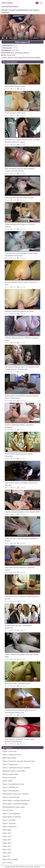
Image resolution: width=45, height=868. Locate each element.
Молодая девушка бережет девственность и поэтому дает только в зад (21, 711)
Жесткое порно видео (10, 774)
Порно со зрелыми (9, 777)
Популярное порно (10, 7)
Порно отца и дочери (10, 859)
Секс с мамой (7, 863)
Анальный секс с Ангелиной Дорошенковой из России (22, 540)
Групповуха (19, 53)
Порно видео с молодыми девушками (16, 800)
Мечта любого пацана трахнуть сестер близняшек (19, 455)
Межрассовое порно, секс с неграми (16, 794)
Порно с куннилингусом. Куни (13, 784)
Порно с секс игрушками (11, 813)
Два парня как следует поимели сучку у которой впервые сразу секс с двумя (22, 141)
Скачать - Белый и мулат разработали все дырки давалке (21, 57)
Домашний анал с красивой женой (17, 683)
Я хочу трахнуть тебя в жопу (15, 113)
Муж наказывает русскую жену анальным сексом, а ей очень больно (20, 170)
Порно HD (6, 856)
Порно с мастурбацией (11, 791)
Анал (13, 53)
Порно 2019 (7, 840)
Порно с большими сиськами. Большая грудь (19, 761)
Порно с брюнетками (10, 764)
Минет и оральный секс (11, 797)
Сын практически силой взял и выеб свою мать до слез (22, 598)
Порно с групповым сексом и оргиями (16, 768)
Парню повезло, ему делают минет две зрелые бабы (22, 656)
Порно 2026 (7, 853)
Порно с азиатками (9, 751)
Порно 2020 (7, 843)
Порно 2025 (7, 850)
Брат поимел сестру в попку (15, 86)
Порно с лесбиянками (10, 787)
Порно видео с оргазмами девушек (15, 804)
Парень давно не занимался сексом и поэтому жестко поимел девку (22, 397)
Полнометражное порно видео (14, 807)
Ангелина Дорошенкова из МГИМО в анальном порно (22, 339)
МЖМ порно (7, 830)
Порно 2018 (11, 55)
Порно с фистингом (9, 827)
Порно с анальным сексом (12, 755)
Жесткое (26, 53)
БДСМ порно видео (9, 758)
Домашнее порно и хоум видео (14, 771)
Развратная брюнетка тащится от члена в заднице (20, 225)
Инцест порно (7, 781)
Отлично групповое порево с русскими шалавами (19, 426)
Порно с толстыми (9, 820)
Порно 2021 (7, 846)
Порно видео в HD (22, 42)
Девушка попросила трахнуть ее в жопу (19, 311)
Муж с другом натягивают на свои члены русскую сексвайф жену (20, 740)
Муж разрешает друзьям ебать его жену (19, 197)
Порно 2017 (7, 833)
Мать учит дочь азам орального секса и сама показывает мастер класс (21, 254)
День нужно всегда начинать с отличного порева (20, 569)
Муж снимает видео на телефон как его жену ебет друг (21, 484)
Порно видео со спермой (12, 817)
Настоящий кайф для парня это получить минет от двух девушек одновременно (22, 368)
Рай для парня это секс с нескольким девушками (18, 627)
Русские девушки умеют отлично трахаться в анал (21, 283)
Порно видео (7, 3)
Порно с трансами (9, 823)
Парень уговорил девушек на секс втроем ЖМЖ (22, 512)
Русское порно (8, 810)
